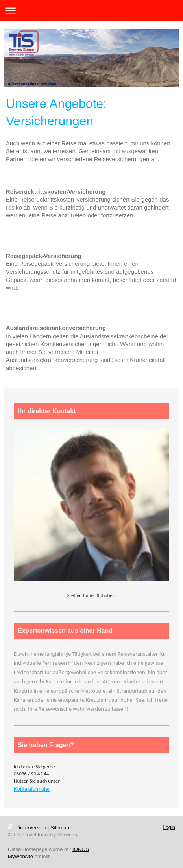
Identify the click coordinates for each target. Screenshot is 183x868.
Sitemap (60, 828)
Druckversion (28, 828)
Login (169, 827)
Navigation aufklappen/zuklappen (91, 10)
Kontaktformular (32, 789)
